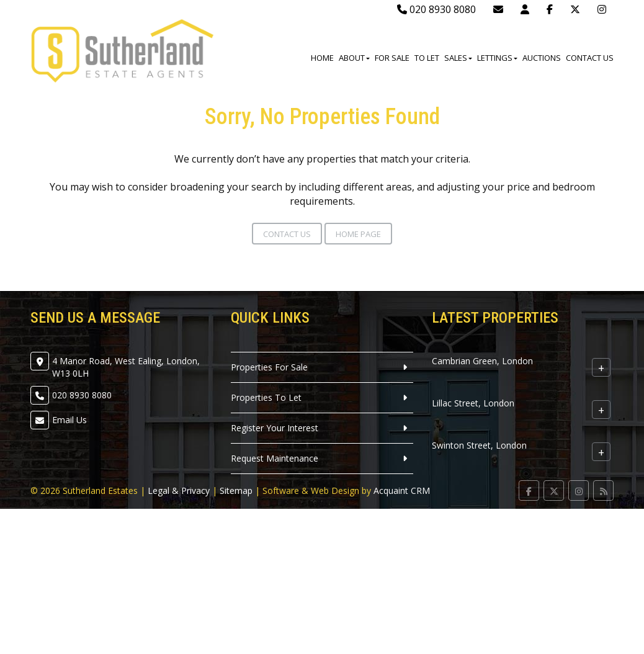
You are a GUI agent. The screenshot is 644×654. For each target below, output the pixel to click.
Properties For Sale (269, 367)
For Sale (392, 58)
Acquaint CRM (402, 490)
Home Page (358, 234)
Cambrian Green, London (482, 361)
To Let (427, 58)
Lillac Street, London (473, 403)
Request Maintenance (275, 458)
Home (322, 58)
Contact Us (590, 58)
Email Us (69, 420)
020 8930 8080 (436, 9)
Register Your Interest (275, 428)
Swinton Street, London (479, 445)
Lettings (497, 58)
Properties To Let (266, 397)
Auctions (542, 58)
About (354, 58)
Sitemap (236, 490)
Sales (458, 58)
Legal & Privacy (179, 490)
